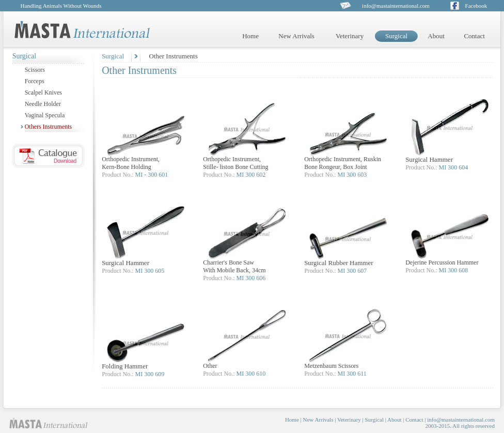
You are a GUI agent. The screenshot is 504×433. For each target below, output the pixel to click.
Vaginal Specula (45, 115)
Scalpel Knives (43, 92)
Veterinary (350, 36)
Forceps (35, 81)
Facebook (476, 6)
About (436, 36)
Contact (474, 36)
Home (250, 36)
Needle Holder (43, 104)
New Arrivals (296, 36)
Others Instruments (49, 127)
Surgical (113, 56)
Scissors (35, 70)
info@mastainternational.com (396, 6)
